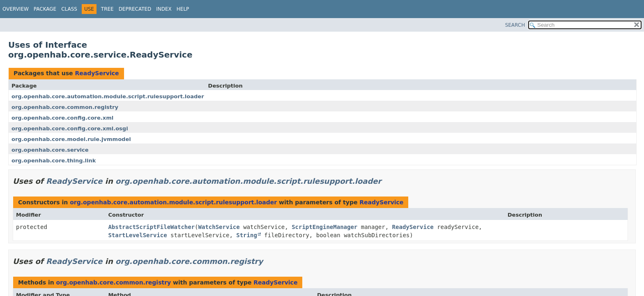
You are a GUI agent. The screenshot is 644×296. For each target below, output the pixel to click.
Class (69, 9)
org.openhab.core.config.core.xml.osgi (70, 128)
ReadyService (97, 73)
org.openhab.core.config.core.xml (62, 118)
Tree (107, 9)
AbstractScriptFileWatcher (151, 227)
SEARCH (515, 25)
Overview (16, 9)
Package (45, 9)
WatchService (219, 227)
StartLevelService (137, 235)
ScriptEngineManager (324, 227)
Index (164, 9)
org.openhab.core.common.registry (65, 107)
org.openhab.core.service (50, 150)
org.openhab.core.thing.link (54, 161)
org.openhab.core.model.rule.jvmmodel (71, 139)
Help (183, 9)
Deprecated (135, 9)
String (247, 235)
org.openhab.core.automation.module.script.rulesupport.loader (108, 96)
